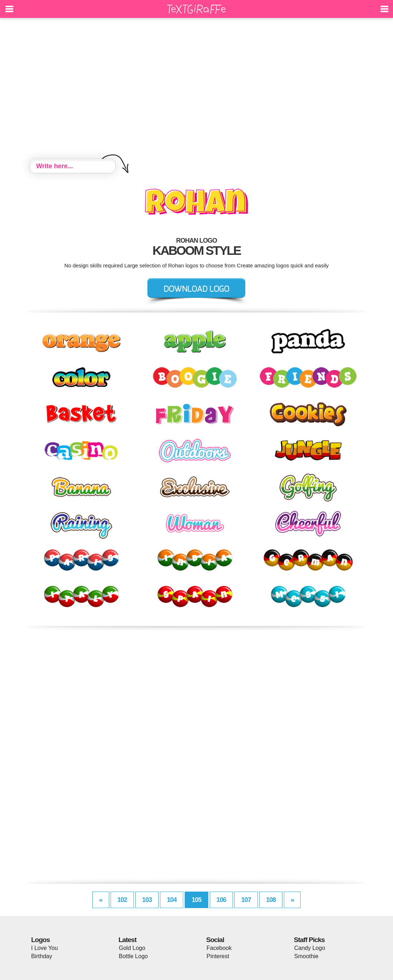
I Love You (45, 948)
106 (221, 900)
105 (196, 900)
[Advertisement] (196, 89)
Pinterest (218, 956)
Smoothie (306, 956)
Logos (40, 940)
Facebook (219, 948)
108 (271, 900)
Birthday (42, 956)
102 (122, 900)
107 (246, 900)
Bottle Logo (133, 956)
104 (172, 900)
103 (147, 900)
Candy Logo (310, 948)
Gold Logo (132, 948)
